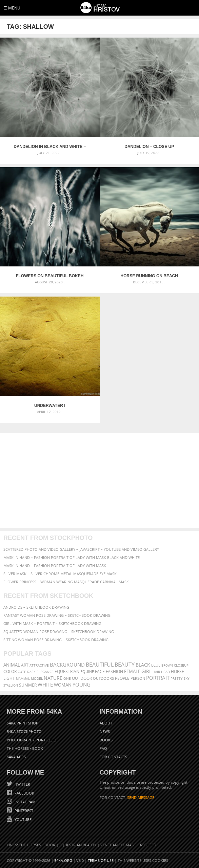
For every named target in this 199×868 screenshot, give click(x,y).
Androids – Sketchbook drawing (36, 607)
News (105, 731)
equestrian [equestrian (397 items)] (67, 671)
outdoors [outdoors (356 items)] (103, 678)
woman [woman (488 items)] (63, 685)
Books (106, 740)
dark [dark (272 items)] (31, 672)
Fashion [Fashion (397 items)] (114, 671)
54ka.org (63, 860)
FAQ (103, 748)
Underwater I (50, 406)
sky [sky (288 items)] (187, 679)
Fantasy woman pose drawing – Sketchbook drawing (57, 615)
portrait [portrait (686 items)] (158, 678)
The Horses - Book (25, 748)
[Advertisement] (99, 480)
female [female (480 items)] (132, 671)
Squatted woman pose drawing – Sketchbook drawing (59, 632)
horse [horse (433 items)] (177, 671)
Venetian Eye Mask (118, 845)
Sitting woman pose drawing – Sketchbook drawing (56, 640)
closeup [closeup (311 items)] (181, 665)
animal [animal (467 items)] (12, 665)
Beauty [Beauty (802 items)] (125, 665)
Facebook (24, 793)
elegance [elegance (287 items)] (45, 672)
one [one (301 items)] (67, 679)
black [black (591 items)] (143, 665)
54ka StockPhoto (24, 731)
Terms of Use (101, 860)
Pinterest (23, 811)
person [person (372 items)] (138, 678)
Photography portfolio (32, 740)
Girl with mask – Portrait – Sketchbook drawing (52, 623)
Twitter (22, 784)
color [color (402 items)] (10, 671)
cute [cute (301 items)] (22, 672)
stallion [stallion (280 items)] (11, 685)
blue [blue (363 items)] (156, 665)
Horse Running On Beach (149, 276)
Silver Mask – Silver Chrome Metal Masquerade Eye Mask (60, 574)
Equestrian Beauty (78, 845)
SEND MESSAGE (141, 797)
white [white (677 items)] (45, 685)
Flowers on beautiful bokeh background (50, 276)
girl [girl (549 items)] (146, 671)
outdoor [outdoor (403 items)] (82, 678)
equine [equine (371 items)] (87, 671)
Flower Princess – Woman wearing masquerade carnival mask (66, 582)
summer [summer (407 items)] (28, 685)
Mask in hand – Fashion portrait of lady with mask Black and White (72, 557)
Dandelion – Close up (149, 147)
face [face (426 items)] (100, 671)
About (106, 723)
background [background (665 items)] (67, 665)
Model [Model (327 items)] (37, 678)
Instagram (25, 802)
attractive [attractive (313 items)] (39, 665)
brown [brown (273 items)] (167, 665)
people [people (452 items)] (122, 678)
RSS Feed (148, 845)
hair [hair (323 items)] (156, 672)
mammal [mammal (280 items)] (23, 679)
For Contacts (113, 757)
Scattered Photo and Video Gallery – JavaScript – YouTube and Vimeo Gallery (81, 549)
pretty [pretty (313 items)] (177, 678)
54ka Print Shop (23, 723)
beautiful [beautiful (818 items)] (100, 665)
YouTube (23, 819)
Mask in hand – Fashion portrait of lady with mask (55, 566)
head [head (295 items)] (165, 672)
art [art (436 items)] (25, 665)
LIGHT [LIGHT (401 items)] (9, 678)
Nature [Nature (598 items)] (53, 678)
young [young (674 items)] (82, 685)
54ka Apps (16, 757)
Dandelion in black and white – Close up (50, 147)
